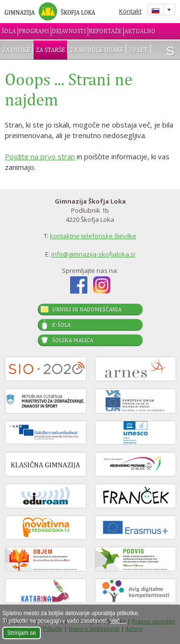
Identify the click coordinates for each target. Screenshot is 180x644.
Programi (34, 31)
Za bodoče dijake (97, 50)
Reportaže (105, 31)
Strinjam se (22, 633)
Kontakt (130, 11)
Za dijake (16, 50)
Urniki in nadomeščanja (87, 309)
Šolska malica (73, 340)
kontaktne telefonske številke (93, 236)
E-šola (61, 325)
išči (170, 51)
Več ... (118, 621)
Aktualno (140, 31)
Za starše (50, 50)
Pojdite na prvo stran (40, 156)
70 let (138, 50)
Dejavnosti (69, 31)
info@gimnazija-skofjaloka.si (93, 254)
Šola (9, 31)
